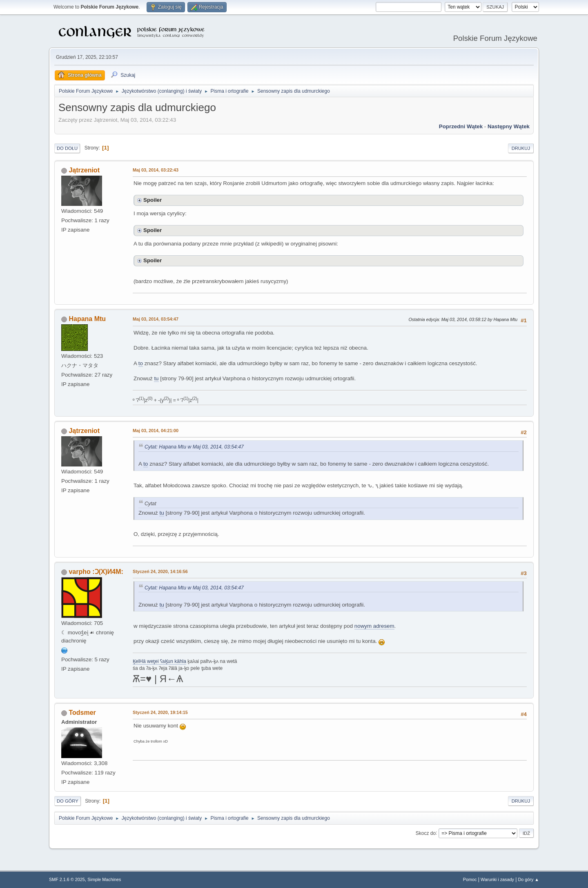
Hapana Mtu (87, 319)
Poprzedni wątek (461, 126)
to (141, 363)
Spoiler (153, 200)
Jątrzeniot (84, 170)
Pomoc (470, 879)
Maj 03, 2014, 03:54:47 (156, 319)
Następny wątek (509, 126)
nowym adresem (374, 626)
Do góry (68, 801)
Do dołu (67, 148)
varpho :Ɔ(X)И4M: (96, 572)
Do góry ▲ (529, 879)
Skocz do (426, 833)
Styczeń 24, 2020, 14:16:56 (160, 571)
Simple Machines (104, 879)
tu (156, 378)
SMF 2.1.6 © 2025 (67, 879)
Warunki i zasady (497, 879)
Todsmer (82, 713)
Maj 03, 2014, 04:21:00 (156, 431)
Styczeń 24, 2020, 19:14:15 (160, 712)
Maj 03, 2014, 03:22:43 (156, 170)
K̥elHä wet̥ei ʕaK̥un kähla (159, 661)
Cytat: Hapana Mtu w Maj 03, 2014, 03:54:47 (194, 447)
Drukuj (521, 148)
